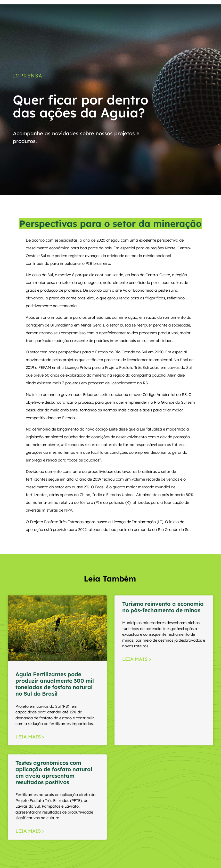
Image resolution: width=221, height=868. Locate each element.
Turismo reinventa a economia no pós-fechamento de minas (163, 607)
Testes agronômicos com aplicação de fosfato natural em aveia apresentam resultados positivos (54, 773)
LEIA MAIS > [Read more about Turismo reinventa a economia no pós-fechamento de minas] (137, 659)
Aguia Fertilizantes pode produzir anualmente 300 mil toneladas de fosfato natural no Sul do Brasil (55, 684)
